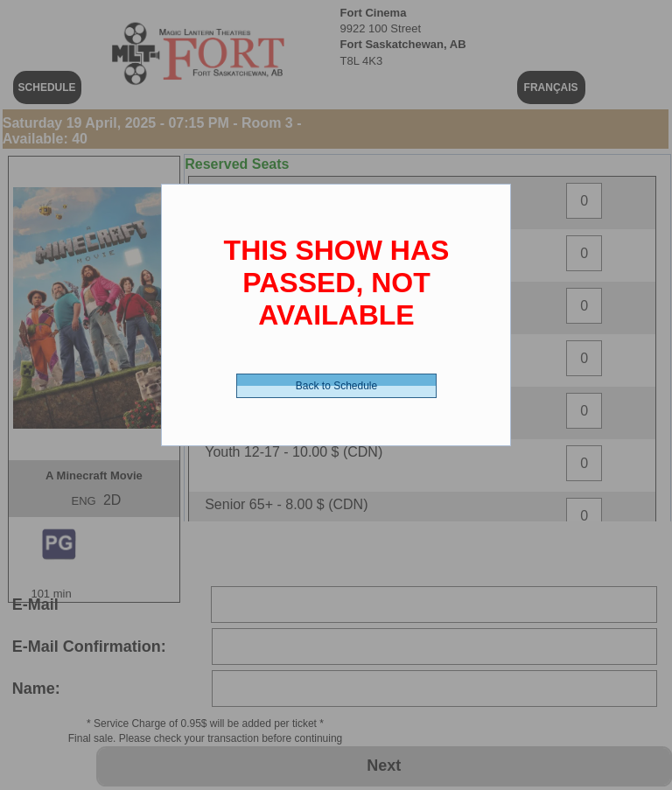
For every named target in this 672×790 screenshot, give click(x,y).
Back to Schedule (336, 386)
